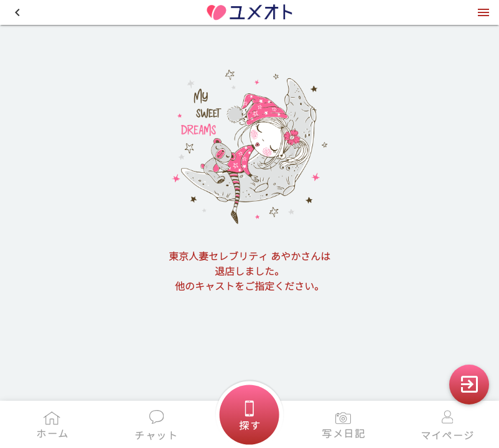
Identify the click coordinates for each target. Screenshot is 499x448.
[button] (17, 12)
